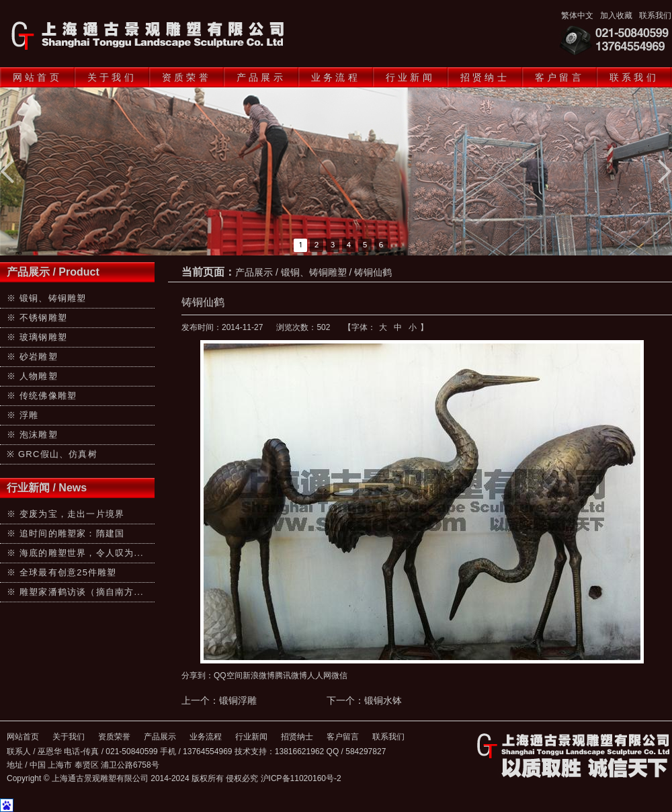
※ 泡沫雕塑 (32, 435)
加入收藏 (616, 15)
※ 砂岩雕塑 (32, 357)
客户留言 (559, 77)
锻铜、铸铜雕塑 (314, 272)
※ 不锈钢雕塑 (37, 318)
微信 (339, 676)
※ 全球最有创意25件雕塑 (62, 572)
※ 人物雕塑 (32, 376)
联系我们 (655, 15)
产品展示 (261, 77)
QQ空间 (228, 676)
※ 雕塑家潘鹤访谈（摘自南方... (75, 592)
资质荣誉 (186, 77)
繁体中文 (577, 15)
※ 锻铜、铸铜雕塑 (46, 298)
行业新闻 (410, 77)
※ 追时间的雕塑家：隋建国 (66, 533)
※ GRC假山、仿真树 (52, 454)
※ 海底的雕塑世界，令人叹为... (75, 553)
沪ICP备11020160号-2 (301, 778)
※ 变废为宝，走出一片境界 (66, 514)
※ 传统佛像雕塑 (42, 396)
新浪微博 (259, 676)
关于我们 (112, 77)
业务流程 (336, 77)
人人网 (319, 676)
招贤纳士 (485, 77)
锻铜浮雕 (238, 700)
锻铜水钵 (383, 700)
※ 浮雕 (23, 415)
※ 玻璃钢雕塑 (37, 337)
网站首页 (37, 77)
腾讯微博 (291, 676)
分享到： (198, 676)
